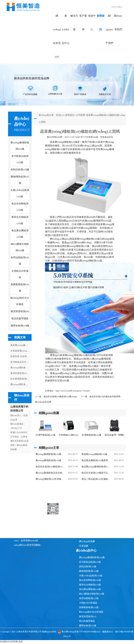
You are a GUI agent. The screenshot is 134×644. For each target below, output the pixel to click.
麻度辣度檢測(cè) (88, 616)
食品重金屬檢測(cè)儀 (90, 589)
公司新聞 (80, 115)
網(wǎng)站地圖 (87, 541)
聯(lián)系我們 (118, 23)
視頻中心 (92, 23)
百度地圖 (84, 546)
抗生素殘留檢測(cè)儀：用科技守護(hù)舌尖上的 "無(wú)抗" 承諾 (20, 379)
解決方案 (74, 23)
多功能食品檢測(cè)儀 (90, 562)
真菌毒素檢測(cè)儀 (89, 607)
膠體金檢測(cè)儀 (20, 326)
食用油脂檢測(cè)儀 (89, 598)
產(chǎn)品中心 (66, 29)
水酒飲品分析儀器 (88, 603)
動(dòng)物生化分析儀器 (91, 612)
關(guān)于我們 (109, 29)
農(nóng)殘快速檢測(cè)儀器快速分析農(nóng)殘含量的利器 (20, 384)
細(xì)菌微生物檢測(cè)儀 (92, 594)
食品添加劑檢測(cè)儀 (90, 580)
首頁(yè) (60, 115)
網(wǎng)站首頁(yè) (57, 36)
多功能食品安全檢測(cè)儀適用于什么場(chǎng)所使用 (20, 362)
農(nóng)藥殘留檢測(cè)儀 (92, 557)
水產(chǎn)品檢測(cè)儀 (91, 576)
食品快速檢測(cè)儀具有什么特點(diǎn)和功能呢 (20, 373)
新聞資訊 (101, 23)
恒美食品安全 (107, 137)
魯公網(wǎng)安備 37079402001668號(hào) (79, 632)
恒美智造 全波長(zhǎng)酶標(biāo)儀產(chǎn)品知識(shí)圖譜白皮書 (20, 356)
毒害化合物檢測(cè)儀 (90, 585)
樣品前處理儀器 (87, 621)
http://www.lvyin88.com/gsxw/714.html (73, 391)
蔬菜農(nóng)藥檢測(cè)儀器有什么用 (20, 345)
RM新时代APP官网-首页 (11, 642)
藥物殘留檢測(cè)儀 (89, 571)
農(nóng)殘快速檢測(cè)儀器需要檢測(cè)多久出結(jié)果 (20, 368)
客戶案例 (83, 23)
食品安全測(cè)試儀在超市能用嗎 (105, 397)
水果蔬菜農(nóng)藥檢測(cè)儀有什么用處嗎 (20, 351)
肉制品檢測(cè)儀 (88, 566)
